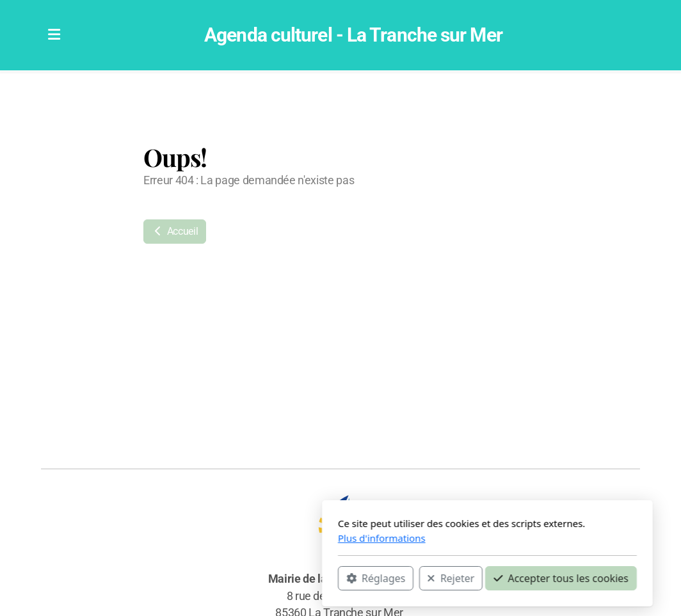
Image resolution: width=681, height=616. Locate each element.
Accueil (175, 231)
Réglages (229, 578)
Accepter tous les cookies (414, 578)
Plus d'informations (235, 538)
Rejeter (304, 578)
